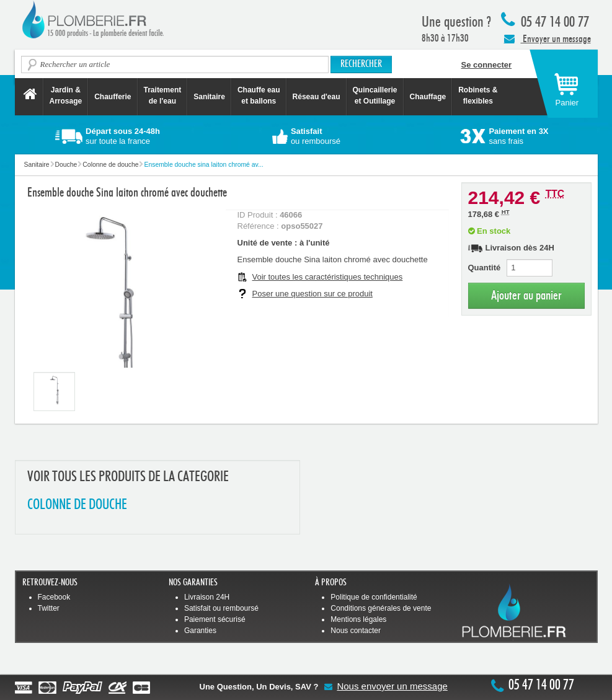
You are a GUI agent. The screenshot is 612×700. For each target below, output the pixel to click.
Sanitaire (209, 97)
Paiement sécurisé (215, 619)
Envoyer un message (548, 38)
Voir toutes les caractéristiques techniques (328, 277)
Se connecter (487, 65)
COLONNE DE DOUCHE (77, 505)
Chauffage (428, 97)
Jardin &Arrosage (66, 95)
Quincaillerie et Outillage (375, 95)
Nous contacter (356, 631)
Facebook (54, 597)
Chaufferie (113, 97)
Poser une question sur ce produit (313, 294)
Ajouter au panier (526, 295)
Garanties (200, 631)
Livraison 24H (207, 597)
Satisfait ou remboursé (221, 608)
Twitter (49, 608)
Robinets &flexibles (478, 95)
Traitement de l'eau (163, 95)
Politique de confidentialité (374, 597)
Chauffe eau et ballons (259, 95)
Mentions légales (358, 619)
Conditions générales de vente (381, 608)
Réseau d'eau (317, 97)
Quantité (485, 268)
